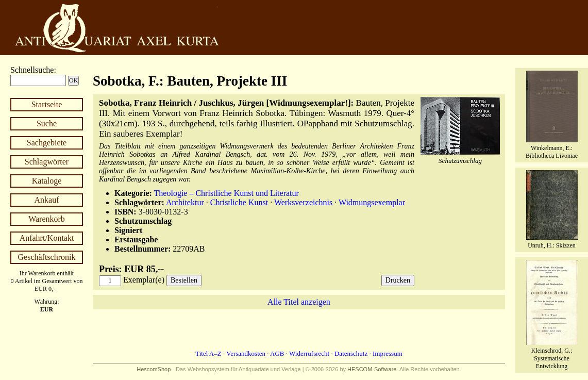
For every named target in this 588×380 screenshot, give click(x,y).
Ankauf (47, 200)
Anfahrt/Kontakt (47, 238)
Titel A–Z (208, 353)
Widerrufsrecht (309, 353)
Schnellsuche (32, 70)
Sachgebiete (47, 143)
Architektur (185, 202)
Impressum (388, 353)
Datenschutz (351, 353)
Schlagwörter (47, 162)
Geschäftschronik (47, 257)
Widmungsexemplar (372, 202)
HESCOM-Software (372, 369)
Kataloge (47, 181)
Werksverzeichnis (303, 202)
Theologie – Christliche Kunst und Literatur (226, 193)
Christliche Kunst (239, 202)
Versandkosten (246, 353)
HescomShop (154, 369)
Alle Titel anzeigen (299, 302)
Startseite (47, 104)
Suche (47, 123)
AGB (277, 353)
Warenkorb (47, 219)
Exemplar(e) (144, 280)
